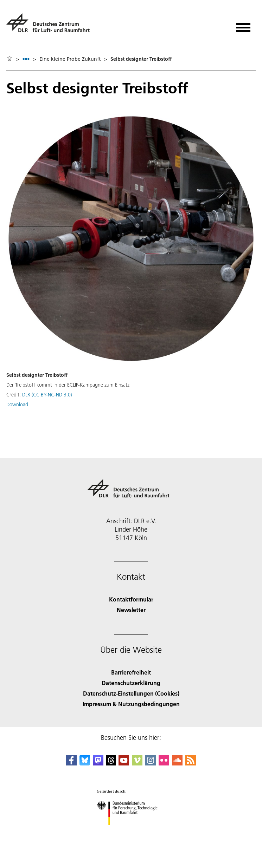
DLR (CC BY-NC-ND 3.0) (47, 395)
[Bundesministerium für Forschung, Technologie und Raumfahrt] (131, 831)
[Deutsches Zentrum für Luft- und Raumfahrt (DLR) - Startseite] (51, 26)
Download (17, 405)
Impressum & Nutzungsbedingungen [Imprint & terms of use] (131, 704)
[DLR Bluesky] (85, 763)
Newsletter (131, 610)
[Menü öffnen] (243, 25)
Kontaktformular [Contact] (131, 599)
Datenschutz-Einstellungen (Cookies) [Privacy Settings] (131, 693)
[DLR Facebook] (71, 763)
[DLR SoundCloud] (177, 763)
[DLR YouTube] (124, 763)
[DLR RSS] (191, 763)
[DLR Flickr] (164, 763)
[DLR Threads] (111, 763)
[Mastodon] (98, 763)
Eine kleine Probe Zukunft (70, 59)
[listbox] (26, 59)
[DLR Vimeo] (137, 763)
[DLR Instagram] (151, 763)
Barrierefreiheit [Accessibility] (131, 672)
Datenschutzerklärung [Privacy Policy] (131, 683)
